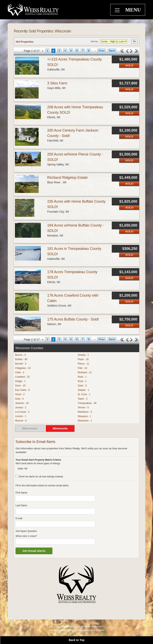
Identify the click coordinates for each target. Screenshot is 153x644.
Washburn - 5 (85, 412)
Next (112, 51)
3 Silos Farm (57, 83)
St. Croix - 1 (84, 394)
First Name (21, 493)
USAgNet (99, 630)
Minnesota (60, 428)
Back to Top (77, 640)
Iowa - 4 (19, 399)
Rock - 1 (82, 377)
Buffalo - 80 (21, 359)
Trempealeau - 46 (87, 403)
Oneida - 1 (83, 355)
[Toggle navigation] (118, 11)
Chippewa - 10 (23, 368)
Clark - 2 (20, 372)
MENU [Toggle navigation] (133, 10)
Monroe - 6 (21, 421)
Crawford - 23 (22, 377)
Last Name (21, 505)
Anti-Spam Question (26, 531)
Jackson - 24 (22, 403)
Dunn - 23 (20, 386)
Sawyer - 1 (83, 390)
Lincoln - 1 (21, 416)
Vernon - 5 (83, 408)
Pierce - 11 (83, 364)
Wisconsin (30, 428)
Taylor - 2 (83, 399)
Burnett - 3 (21, 364)
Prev (102, 51)
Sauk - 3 (82, 386)
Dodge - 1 (20, 381)
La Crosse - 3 (22, 412)
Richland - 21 (85, 372)
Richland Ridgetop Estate (67, 178)
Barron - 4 (20, 355)
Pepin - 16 (83, 359)
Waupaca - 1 (84, 416)
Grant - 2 (20, 394)
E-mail (19, 518)
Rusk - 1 (82, 381)
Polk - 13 (82, 368)
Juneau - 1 (21, 408)
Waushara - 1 (85, 421)
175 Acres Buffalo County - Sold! (73, 319)
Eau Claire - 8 (22, 390)
